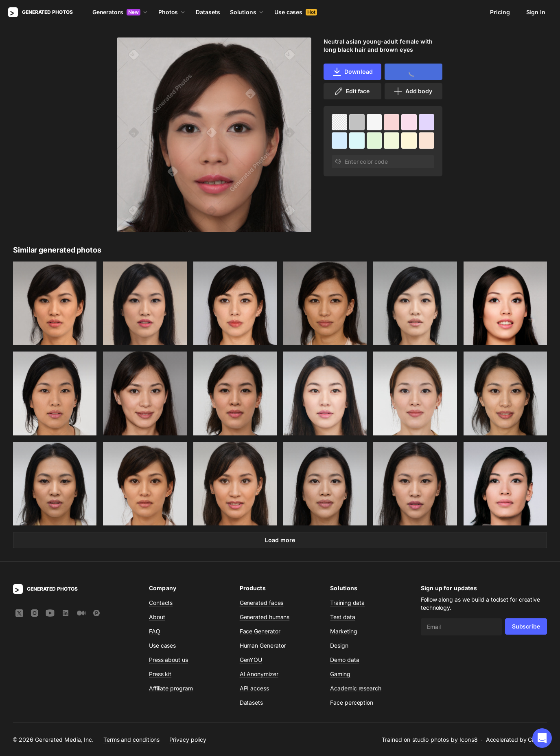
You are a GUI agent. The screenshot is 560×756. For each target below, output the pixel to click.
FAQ (155, 631)
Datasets (208, 12)
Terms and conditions (131, 740)
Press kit (160, 674)
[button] (542, 738)
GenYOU (251, 660)
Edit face (352, 91)
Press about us (168, 660)
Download (352, 72)
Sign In (536, 12)
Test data (342, 617)
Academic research (356, 688)
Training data (347, 603)
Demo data (345, 660)
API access (254, 688)
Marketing (343, 631)
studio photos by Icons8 (445, 740)
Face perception (352, 702)
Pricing (500, 12)
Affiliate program (171, 688)
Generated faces (262, 603)
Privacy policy (188, 740)
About (157, 617)
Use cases (296, 12)
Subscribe (526, 626)
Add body (413, 91)
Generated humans (265, 617)
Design (339, 645)
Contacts (161, 603)
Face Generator (260, 631)
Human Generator (263, 645)
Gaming (340, 674)
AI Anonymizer (259, 674)
